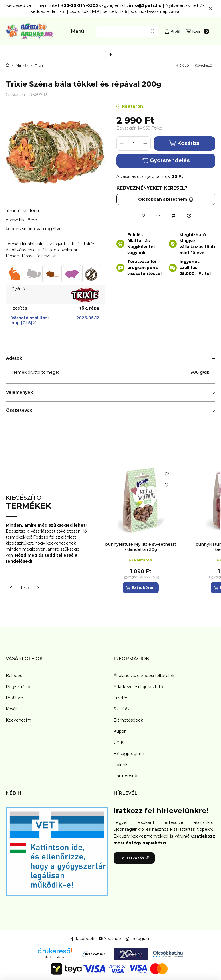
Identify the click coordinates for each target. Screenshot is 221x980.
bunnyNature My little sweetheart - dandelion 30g (141, 547)
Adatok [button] (14, 358)
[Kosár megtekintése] (198, 31)
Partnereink (125, 776)
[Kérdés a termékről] (189, 216)
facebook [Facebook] (82, 939)
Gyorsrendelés (166, 160)
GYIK (119, 742)
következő (205, 65)
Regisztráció (18, 687)
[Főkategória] (7, 65)
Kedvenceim (18, 720)
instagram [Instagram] (138, 939)
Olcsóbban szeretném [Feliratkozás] (166, 199)
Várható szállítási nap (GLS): (30, 320)
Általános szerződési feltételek (144, 676)
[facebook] (111, 55)
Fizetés (121, 698)
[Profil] (172, 31)
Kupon (120, 731)
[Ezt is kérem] (141, 588)
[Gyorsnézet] (167, 485)
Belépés (14, 676)
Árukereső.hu (55, 957)
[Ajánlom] (158, 216)
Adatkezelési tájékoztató (138, 687)
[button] (74, 31)
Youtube (110, 939)
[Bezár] (210, 9)
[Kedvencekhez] (143, 216)
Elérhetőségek (128, 720)
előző (183, 65)
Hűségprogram (129, 754)
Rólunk (121, 765)
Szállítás (121, 709)
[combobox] (127, 31)
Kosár (11, 709)
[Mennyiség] (134, 144)
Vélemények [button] (19, 392)
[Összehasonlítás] (174, 216)
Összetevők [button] (19, 410)
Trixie (39, 65)
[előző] (11, 588)
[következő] (37, 588)
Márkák (22, 65)
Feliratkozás (134, 858)
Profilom (14, 698)
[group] (157, 529)
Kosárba (184, 143)
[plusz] (145, 144)
